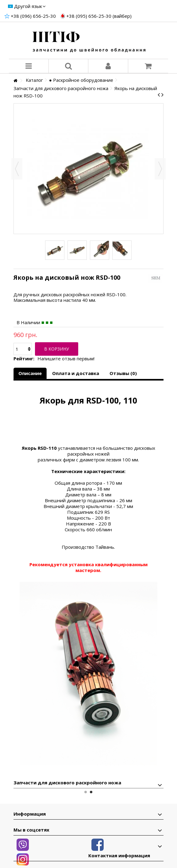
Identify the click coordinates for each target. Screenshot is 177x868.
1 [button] (86, 792)
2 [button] (91, 792)
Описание (30, 373)
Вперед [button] (160, 169)
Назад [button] (17, 169)
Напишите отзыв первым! (66, 359)
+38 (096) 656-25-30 (33, 16)
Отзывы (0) (123, 373)
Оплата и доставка (76, 373)
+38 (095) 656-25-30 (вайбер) (99, 16)
